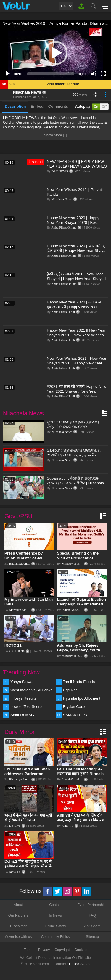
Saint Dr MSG (22, 715)
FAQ (92, 915)
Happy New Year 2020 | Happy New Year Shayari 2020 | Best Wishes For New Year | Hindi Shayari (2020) (73, 225)
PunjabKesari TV (73, 779)
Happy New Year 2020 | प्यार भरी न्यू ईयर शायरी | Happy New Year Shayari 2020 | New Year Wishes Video (77, 251)
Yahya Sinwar (22, 682)
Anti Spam (92, 926)
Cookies (81, 950)
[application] (55, 53)
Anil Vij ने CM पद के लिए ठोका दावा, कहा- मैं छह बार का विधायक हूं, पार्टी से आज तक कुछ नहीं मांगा (81, 820)
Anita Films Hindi (63, 312)
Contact (55, 905)
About (18, 905)
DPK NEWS (60, 171)
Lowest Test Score (26, 707)
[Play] (8, 74)
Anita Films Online (64, 227)
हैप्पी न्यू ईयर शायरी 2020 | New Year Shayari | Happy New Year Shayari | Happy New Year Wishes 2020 (77, 279)
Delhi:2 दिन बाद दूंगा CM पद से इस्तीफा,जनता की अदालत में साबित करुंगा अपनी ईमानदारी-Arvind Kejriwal (29, 869)
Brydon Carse (75, 707)
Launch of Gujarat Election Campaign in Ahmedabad (82, 602)
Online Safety (55, 926)
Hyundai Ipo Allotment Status (82, 699)
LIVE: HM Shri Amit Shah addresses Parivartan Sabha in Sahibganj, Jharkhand (27, 776)
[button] (56, 53)
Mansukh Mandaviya (23, 610)
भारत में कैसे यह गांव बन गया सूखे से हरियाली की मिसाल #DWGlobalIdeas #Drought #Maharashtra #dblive (29, 822)
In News (55, 915)
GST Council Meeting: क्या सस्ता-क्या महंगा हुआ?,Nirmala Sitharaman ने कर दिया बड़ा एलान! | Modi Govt (81, 776)
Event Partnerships (92, 905)
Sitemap (92, 937)
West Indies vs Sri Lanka (32, 690)
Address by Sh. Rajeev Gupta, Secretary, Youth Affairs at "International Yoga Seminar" (79, 652)
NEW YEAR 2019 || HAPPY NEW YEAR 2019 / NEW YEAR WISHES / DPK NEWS (77, 166)
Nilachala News (27, 92)
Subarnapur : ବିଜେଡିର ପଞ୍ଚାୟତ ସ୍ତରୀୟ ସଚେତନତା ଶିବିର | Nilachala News (75, 483)
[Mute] (94, 74)
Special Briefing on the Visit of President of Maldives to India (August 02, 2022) (80, 560)
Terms (29, 950)
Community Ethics (55, 937)
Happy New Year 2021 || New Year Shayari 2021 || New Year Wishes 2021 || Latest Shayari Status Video (77, 335)
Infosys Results (23, 698)
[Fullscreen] (103, 74)
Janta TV (67, 825)
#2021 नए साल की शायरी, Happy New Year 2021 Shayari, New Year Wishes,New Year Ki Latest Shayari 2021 (77, 394)
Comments (58, 106)
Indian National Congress (78, 610)
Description (15, 106)
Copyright (62, 950)
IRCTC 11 (13, 645)
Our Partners (18, 915)
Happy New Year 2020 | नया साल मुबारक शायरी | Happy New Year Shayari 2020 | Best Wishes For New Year (74, 309)
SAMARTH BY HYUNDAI (75, 715)
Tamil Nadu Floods (79, 682)
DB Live (15, 825)
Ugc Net (70, 690)
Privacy (44, 950)
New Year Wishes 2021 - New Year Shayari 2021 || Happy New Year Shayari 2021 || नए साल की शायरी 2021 (77, 366)
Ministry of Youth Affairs (78, 656)
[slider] (51, 74)
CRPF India (17, 651)
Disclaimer (18, 926)
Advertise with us (18, 937)
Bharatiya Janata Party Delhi (28, 563)
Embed (37, 106)
